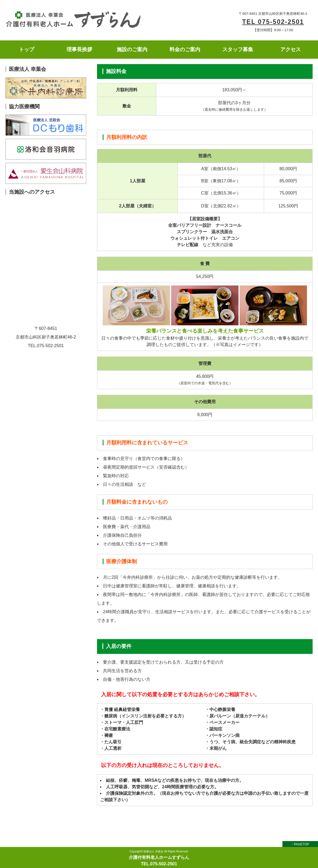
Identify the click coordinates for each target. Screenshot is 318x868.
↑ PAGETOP (300, 844)
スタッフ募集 (238, 49)
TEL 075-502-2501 (273, 22)
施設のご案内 (132, 49)
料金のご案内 (185, 49)
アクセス (291, 49)
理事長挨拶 (79, 49)
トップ (27, 49)
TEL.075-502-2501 (159, 864)
